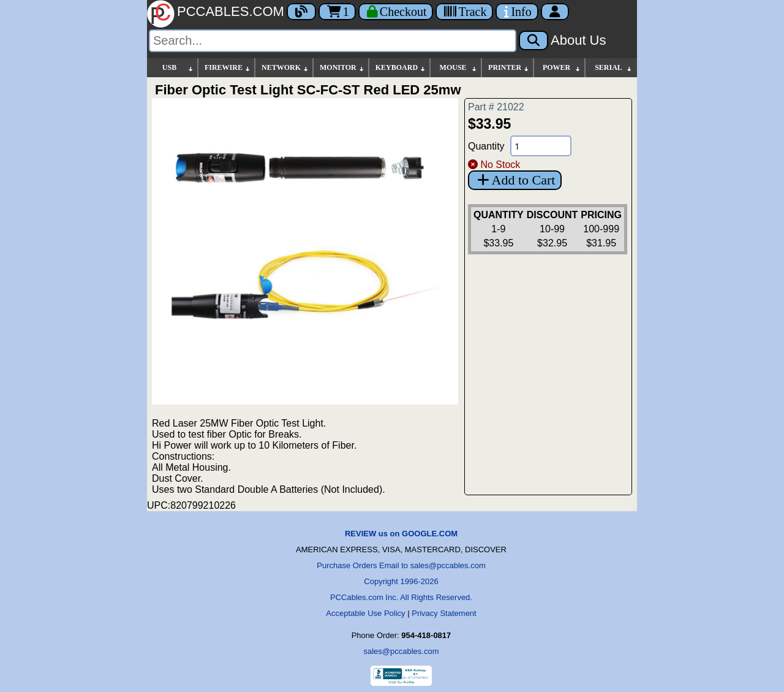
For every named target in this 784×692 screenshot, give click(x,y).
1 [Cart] (337, 12)
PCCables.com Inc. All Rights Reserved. (401, 597)
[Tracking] (464, 12)
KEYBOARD (401, 68)
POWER (562, 68)
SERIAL (614, 68)
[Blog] (301, 12)
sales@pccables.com (401, 651)
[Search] (333, 41)
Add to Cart (515, 180)
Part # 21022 (496, 107)
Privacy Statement (444, 613)
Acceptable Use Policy (365, 613)
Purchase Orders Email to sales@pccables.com (401, 565)
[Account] (555, 12)
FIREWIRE (228, 68)
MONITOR (342, 68)
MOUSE (459, 68)
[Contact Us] (517, 12)
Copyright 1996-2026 (401, 581)
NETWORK (285, 68)
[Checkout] (396, 12)
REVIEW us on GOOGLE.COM (401, 534)
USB (178, 68)
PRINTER (509, 68)
